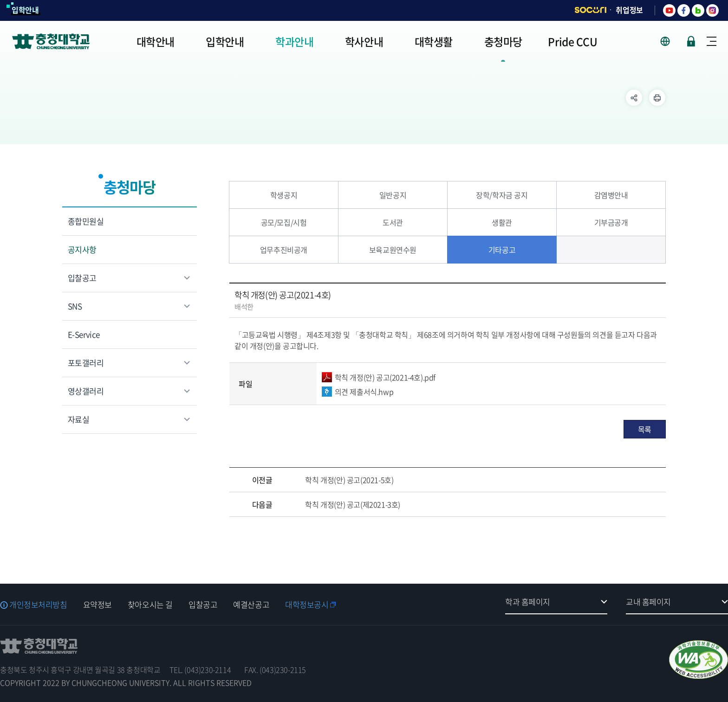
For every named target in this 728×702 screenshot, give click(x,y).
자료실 (78, 419)
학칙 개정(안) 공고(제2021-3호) (353, 504)
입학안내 (25, 10)
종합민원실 (86, 221)
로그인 (691, 41)
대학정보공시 (307, 604)
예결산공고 (251, 604)
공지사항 (82, 249)
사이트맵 (712, 41)
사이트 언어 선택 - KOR (671, 41)
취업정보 (629, 10)
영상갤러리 (86, 391)
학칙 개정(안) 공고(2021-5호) (349, 480)
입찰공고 (82, 278)
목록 (645, 429)
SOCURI (591, 10)
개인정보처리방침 (38, 604)
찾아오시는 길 (150, 604)
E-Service (84, 334)
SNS (75, 306)
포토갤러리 (86, 363)
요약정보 (97, 604)
